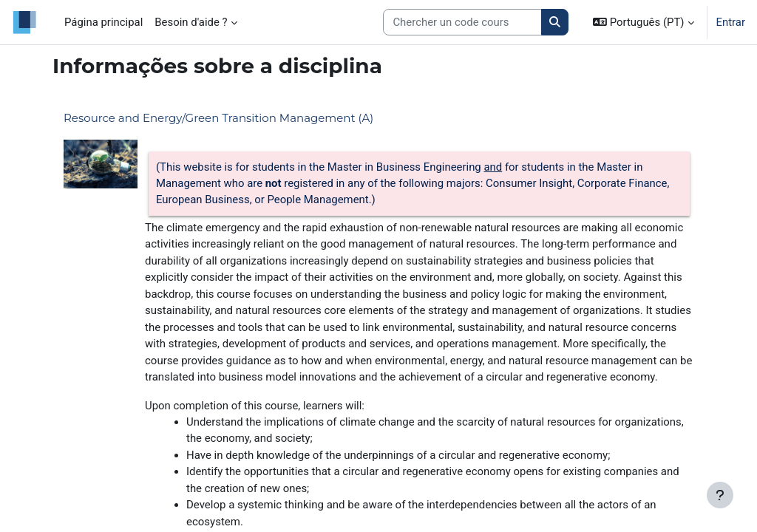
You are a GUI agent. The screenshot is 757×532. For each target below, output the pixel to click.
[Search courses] (462, 22)
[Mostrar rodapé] (720, 495)
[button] (643, 22)
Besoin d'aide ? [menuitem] (191, 22)
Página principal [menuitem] (103, 22)
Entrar (731, 22)
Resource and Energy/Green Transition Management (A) (218, 118)
